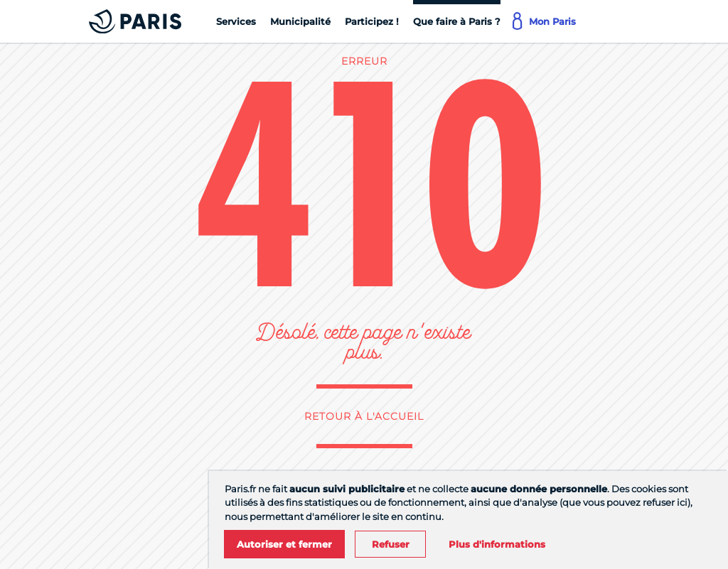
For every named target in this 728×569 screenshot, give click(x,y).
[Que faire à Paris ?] (457, 21)
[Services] (236, 21)
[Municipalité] (300, 21)
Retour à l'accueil (364, 416)
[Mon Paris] (545, 21)
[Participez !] (372, 21)
